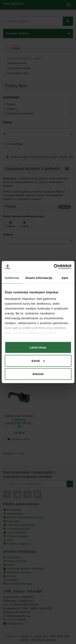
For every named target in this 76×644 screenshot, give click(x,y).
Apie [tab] (65, 278)
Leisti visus (38, 347)
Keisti (38, 361)
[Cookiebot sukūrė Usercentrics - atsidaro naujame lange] (54, 267)
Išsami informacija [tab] (39, 278)
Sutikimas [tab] (12, 278)
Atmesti (38, 374)
